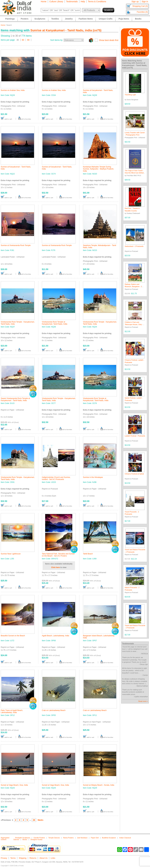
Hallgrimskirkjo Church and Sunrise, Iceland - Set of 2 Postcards (56, 478)
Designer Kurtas (37, 840)
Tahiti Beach (88, 554)
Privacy (4, 858)
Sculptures (40, 19)
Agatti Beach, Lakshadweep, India (55, 636)
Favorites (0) (142, 12)
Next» (40, 820)
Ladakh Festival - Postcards (135, 436)
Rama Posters (68, 838)
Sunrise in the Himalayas (93, 477)
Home (44, 1)
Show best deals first (109, 40)
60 (23, 40)
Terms (13, 858)
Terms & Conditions (97, 1)
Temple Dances (54, 838)
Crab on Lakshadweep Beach (54, 710)
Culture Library (56, 1)
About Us (43, 858)
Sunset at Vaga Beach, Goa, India (14, 785)
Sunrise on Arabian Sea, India (13, 90)
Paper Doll (95, 838)
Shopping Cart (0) (140, 6)
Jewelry (69, 19)
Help (83, 1)
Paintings (10, 19)
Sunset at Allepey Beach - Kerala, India (99, 785)
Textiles (55, 19)
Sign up (135, 1)
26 (34, 820)
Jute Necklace (82, 838)
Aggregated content (5, 839)
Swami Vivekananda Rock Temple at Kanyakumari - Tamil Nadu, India (15, 399)
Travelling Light (130, 95)
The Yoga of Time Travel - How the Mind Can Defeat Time (134, 173)
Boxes (25, 840)
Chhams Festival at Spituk (134, 474)
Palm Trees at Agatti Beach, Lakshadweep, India (12, 711)
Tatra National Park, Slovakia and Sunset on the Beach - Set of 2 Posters (58, 555)
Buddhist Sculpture (109, 838)
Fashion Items (86, 19)
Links (53, 858)
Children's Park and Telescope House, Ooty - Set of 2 (134, 325)
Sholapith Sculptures (23, 838)
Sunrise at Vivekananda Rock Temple (16, 245)
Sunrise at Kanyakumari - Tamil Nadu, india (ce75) (66, 30)
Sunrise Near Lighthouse (11, 554)
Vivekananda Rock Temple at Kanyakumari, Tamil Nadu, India (55, 323)
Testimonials (72, 1)
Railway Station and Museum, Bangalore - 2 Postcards (133, 287)
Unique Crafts (106, 19)
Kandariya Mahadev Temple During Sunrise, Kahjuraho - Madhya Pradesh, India (98, 169)
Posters (25, 19)
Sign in (145, 1)
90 (28, 40)
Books (138, 19)
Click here (55, 567)
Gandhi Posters (39, 838)
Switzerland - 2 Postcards (134, 246)
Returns (33, 858)
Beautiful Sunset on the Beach (13, 636)
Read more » (143, 701)
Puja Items (124, 19)
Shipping (23, 858)
